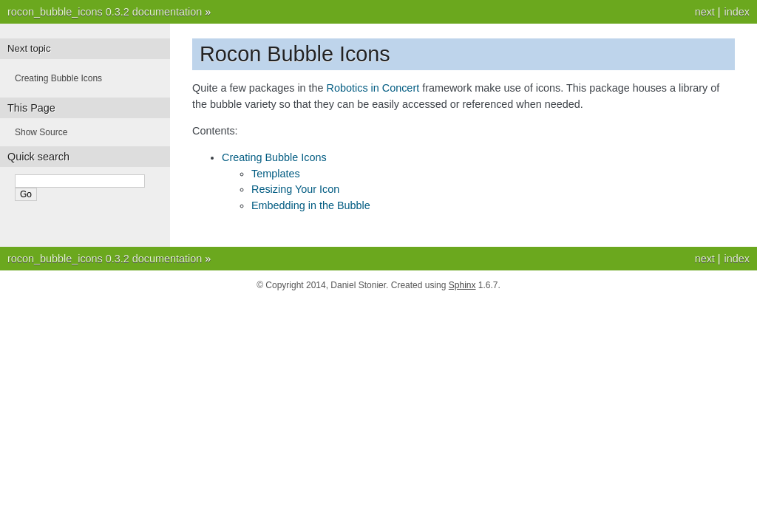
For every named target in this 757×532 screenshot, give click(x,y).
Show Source (41, 132)
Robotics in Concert (373, 88)
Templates (276, 174)
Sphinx (462, 285)
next (705, 12)
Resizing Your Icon (295, 189)
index (737, 12)
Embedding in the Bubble (311, 205)
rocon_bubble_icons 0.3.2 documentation (105, 12)
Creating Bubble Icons (274, 157)
